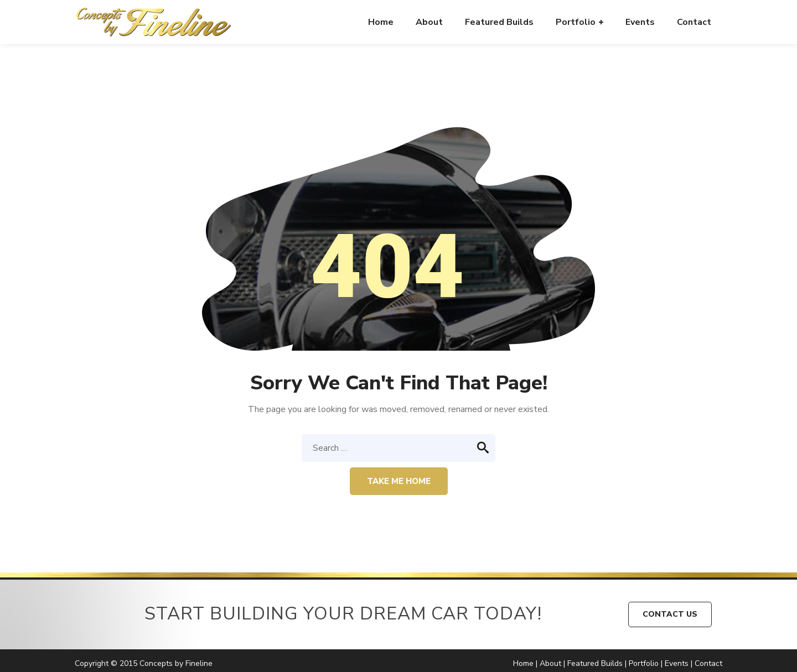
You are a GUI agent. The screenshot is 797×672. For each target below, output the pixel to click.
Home (523, 663)
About (550, 663)
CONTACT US (670, 614)
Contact (708, 663)
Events (677, 663)
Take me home (399, 481)
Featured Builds (595, 663)
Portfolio (644, 663)
